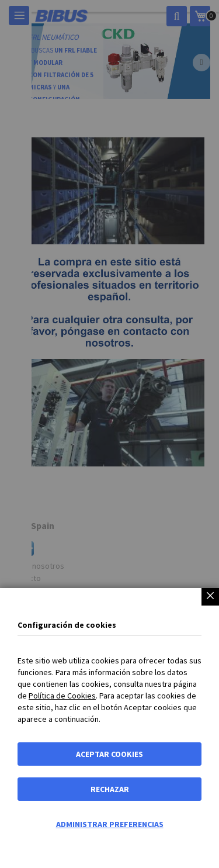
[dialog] (109, 434)
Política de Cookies (62, 696)
